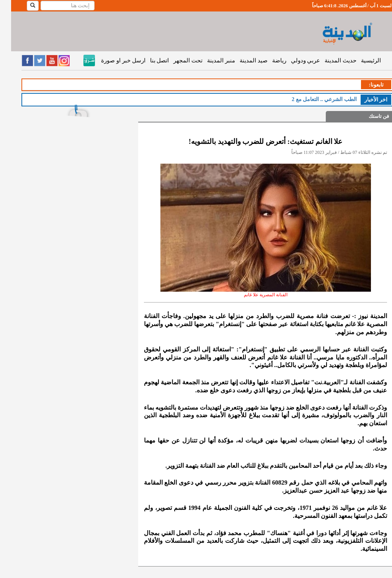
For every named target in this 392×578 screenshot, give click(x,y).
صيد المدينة (243, 60)
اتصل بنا (149, 60)
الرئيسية (360, 60)
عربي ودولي (295, 60)
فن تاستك (368, 116)
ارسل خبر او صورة (112, 60)
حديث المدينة (329, 60)
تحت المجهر (177, 60)
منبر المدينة (210, 60)
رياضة (268, 60)
